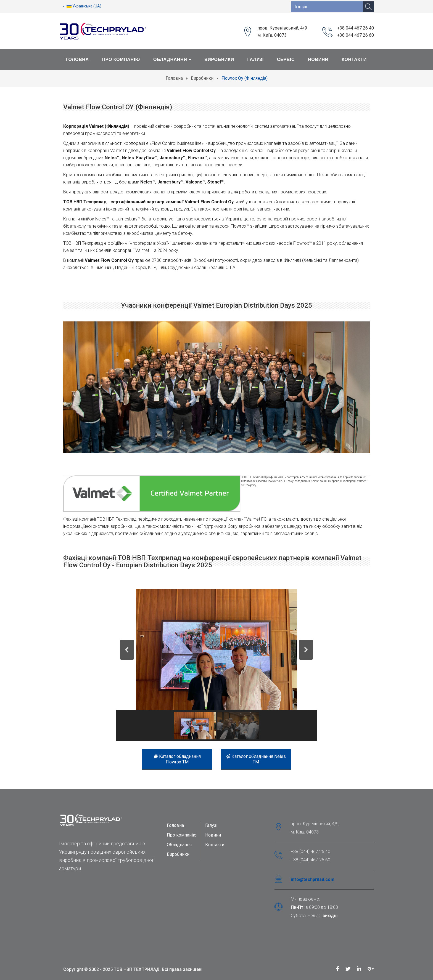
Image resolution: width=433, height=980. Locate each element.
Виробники (219, 59)
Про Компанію (121, 59)
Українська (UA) (82, 6)
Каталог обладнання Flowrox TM (177, 759)
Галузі (256, 59)
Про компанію (182, 835)
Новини (318, 59)
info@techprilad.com (313, 879)
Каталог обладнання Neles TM (256, 759)
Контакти (354, 59)
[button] (127, 650)
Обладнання (172, 59)
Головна (77, 59)
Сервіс (286, 59)
